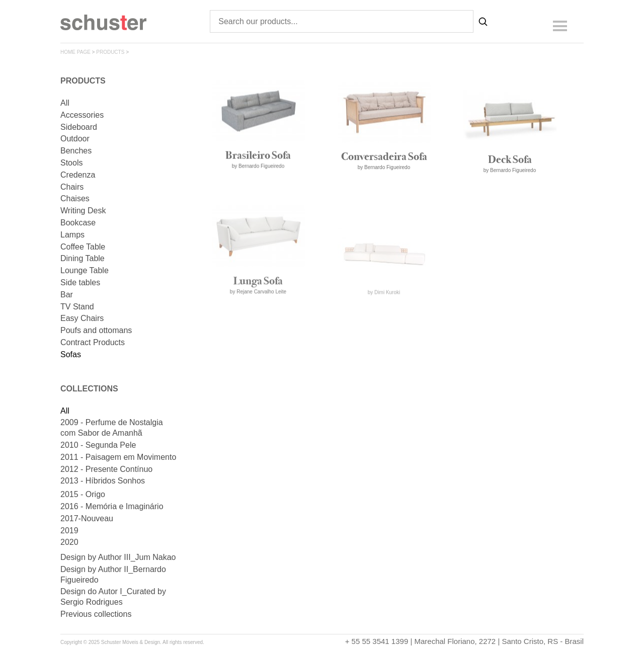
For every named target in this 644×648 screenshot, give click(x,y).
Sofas (71, 354)
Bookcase (78, 223)
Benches (76, 151)
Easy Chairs (82, 318)
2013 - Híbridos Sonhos (103, 481)
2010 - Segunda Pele (98, 445)
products (110, 52)
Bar (67, 295)
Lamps (72, 235)
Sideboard (79, 127)
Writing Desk (83, 211)
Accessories (82, 115)
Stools (71, 163)
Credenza (78, 175)
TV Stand (77, 307)
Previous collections (96, 614)
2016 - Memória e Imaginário (112, 506)
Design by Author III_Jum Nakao (118, 557)
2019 (69, 531)
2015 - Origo (83, 494)
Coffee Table (83, 247)
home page (75, 52)
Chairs (72, 187)
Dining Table (83, 258)
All (65, 103)
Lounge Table (85, 270)
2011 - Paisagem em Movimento (118, 457)
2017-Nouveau (87, 518)
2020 (69, 542)
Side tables (80, 282)
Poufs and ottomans (96, 330)
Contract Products (93, 342)
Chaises (75, 198)
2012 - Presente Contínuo (106, 469)
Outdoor (75, 139)
